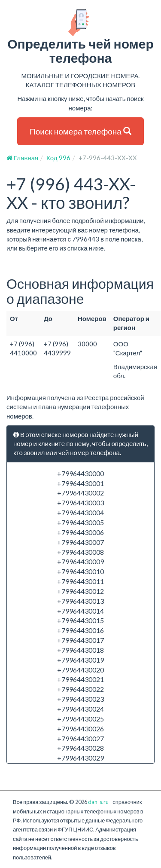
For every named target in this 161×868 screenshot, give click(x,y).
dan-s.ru (98, 802)
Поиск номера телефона (80, 131)
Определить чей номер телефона (80, 37)
